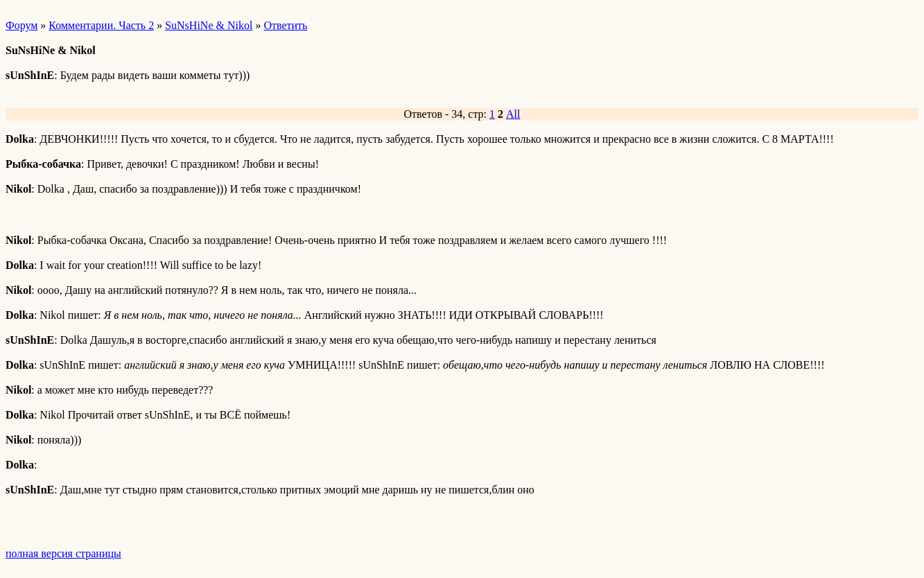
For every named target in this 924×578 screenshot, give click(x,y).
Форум (21, 25)
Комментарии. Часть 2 (101, 25)
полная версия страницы (63, 553)
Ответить (285, 25)
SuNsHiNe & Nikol (209, 25)
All (513, 114)
